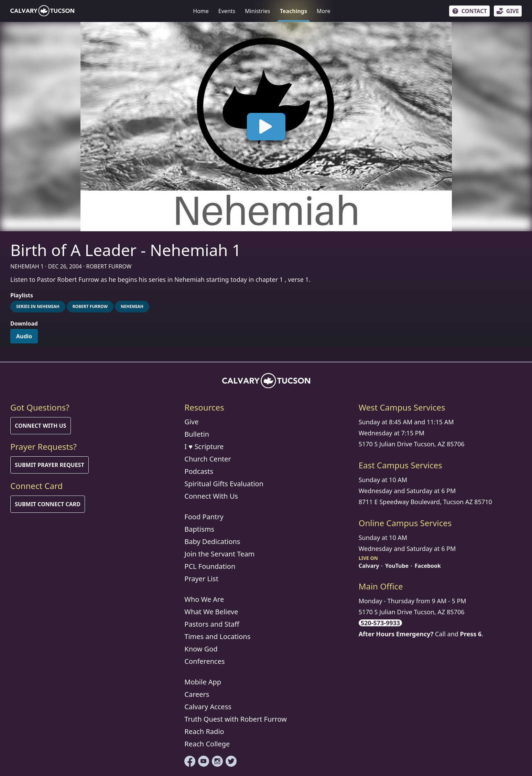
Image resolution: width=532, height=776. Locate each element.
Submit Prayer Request (50, 465)
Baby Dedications (212, 541)
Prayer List (201, 579)
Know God (201, 649)
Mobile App (203, 682)
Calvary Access (208, 707)
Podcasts (199, 471)
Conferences (204, 661)
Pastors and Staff (212, 624)
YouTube (397, 566)
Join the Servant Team (219, 554)
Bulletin (197, 434)
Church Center (208, 459)
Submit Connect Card (48, 504)
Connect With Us (41, 426)
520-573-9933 (380, 623)
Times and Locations (217, 636)
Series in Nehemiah (38, 306)
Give (191, 422)
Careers (197, 694)
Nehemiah (132, 306)
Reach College (207, 744)
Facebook (428, 566)
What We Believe (211, 612)
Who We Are (204, 599)
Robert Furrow (90, 306)
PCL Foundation (210, 566)
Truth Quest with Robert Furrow (236, 719)
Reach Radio (204, 731)
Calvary (369, 566)
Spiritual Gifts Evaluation (224, 484)
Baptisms (199, 529)
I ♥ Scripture (204, 447)
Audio (24, 336)
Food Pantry (204, 517)
